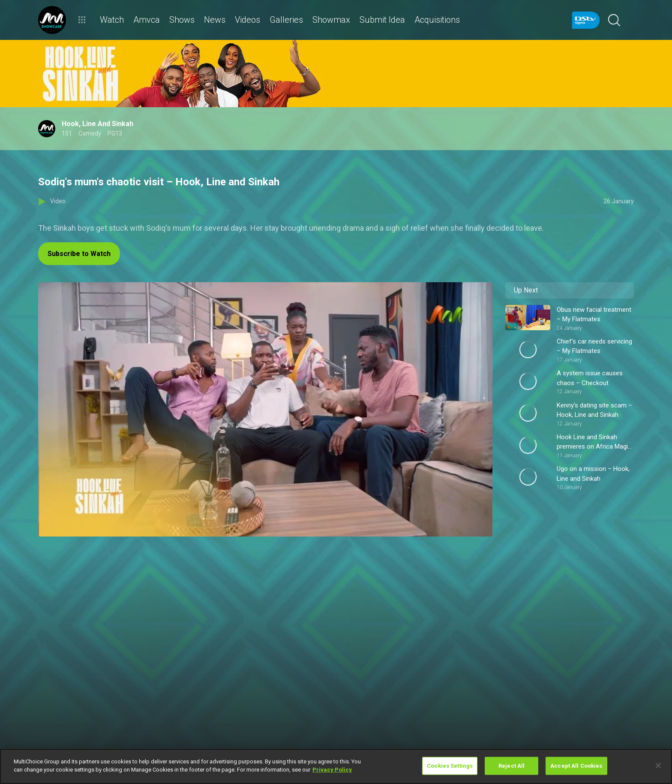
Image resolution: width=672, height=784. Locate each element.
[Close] (658, 766)
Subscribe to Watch (79, 254)
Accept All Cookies (576, 766)
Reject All (511, 766)
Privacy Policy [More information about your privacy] (332, 770)
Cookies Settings (450, 766)
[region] (336, 766)
